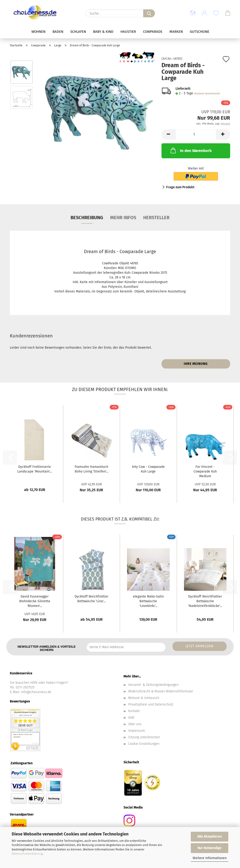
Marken (176, 32)
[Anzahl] (196, 135)
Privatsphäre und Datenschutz (151, 704)
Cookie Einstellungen (144, 744)
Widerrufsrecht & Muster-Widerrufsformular (161, 691)
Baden (58, 32)
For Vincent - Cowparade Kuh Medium (205, 471)
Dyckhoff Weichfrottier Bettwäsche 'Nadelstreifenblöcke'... (205, 601)
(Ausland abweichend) (207, 94)
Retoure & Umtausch (144, 698)
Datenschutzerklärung (27, 854)
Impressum (137, 731)
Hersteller (156, 218)
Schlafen (78, 32)
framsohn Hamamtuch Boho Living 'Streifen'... (92, 469)
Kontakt (134, 711)
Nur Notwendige (210, 848)
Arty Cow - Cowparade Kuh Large (148, 469)
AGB (131, 718)
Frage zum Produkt (180, 187)
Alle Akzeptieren (210, 837)
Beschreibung (87, 218)
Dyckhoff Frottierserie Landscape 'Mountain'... (35, 469)
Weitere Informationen (210, 858)
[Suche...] (149, 13)
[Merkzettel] (216, 13)
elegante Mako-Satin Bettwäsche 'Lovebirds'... (148, 601)
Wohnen (38, 32)
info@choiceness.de (36, 692)
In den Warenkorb (191, 150)
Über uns (135, 724)
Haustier (128, 32)
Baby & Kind (103, 32)
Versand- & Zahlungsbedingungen (153, 685)
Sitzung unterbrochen (144, 737)
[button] (193, 13)
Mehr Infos (123, 218)
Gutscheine (200, 32)
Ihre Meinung (196, 364)
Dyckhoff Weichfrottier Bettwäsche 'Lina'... (91, 599)
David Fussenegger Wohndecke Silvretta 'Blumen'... (35, 601)
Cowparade (153, 32)
